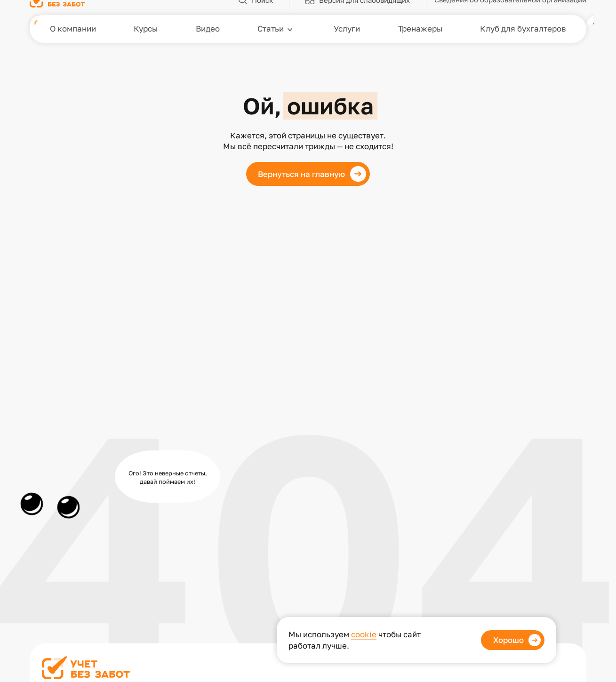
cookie (364, 634)
